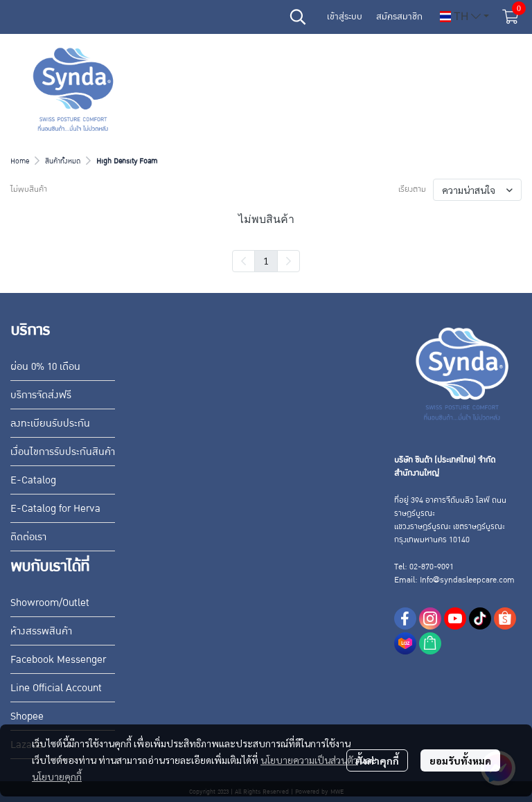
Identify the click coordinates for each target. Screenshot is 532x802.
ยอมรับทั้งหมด (460, 760)
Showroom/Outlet (50, 603)
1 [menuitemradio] (266, 260)
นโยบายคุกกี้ (57, 776)
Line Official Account (56, 688)
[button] (298, 17)
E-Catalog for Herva (55, 508)
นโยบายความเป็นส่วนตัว (309, 760)
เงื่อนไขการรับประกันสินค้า (63, 452)
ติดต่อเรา (28, 537)
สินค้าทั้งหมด (63, 161)
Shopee (27, 716)
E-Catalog (33, 480)
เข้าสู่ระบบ (345, 17)
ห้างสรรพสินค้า (41, 631)
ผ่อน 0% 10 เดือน (45, 366)
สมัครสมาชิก (399, 17)
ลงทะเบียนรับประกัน (50, 423)
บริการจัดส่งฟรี (41, 395)
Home (20, 161)
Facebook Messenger (58, 659)
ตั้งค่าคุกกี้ (377, 760)
